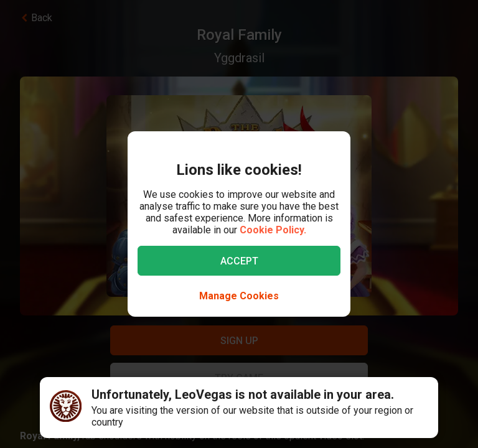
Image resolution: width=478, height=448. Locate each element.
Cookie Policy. (273, 230)
